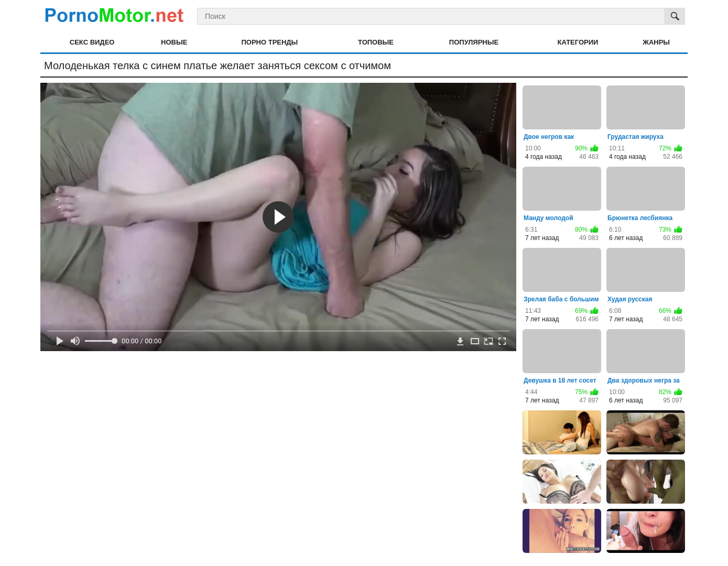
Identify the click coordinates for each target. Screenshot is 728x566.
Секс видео (92, 42)
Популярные (474, 42)
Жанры (656, 42)
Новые (174, 42)
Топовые (376, 42)
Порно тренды (269, 42)
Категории (578, 42)
